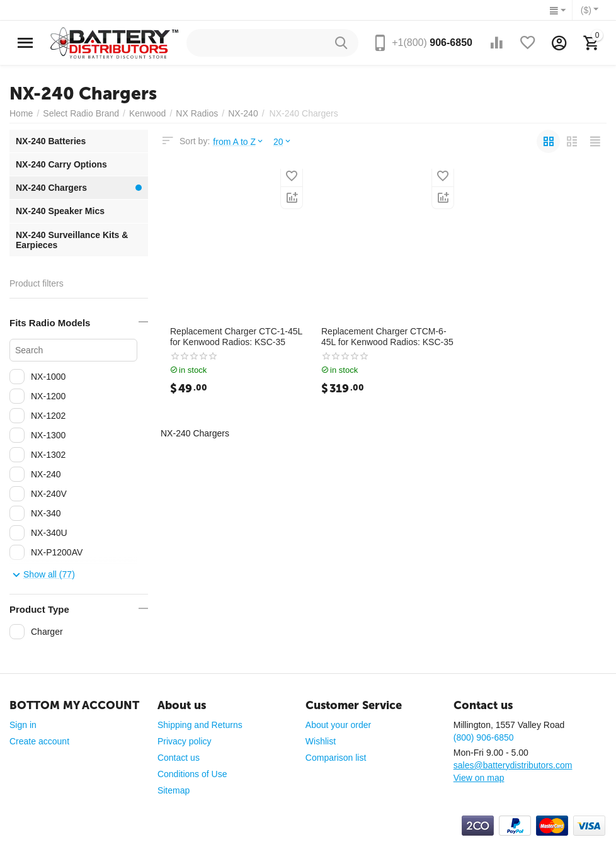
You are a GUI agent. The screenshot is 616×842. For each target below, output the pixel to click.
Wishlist (321, 741)
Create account (39, 741)
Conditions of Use (192, 774)
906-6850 (432, 43)
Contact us (179, 758)
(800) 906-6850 (484, 737)
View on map (479, 778)
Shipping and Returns (200, 725)
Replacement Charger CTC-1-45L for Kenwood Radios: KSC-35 (236, 337)
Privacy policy (185, 741)
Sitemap (174, 790)
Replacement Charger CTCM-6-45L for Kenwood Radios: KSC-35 (387, 337)
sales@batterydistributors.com (513, 765)
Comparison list (336, 758)
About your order (338, 725)
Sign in (23, 725)
